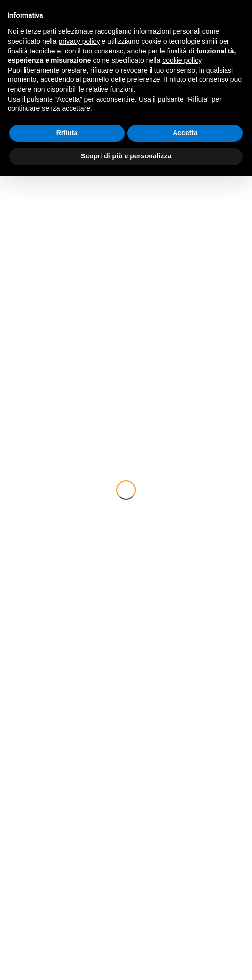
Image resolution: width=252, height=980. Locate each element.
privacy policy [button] (79, 41)
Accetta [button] (185, 133)
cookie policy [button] (182, 60)
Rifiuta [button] (67, 133)
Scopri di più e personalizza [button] (126, 156)
